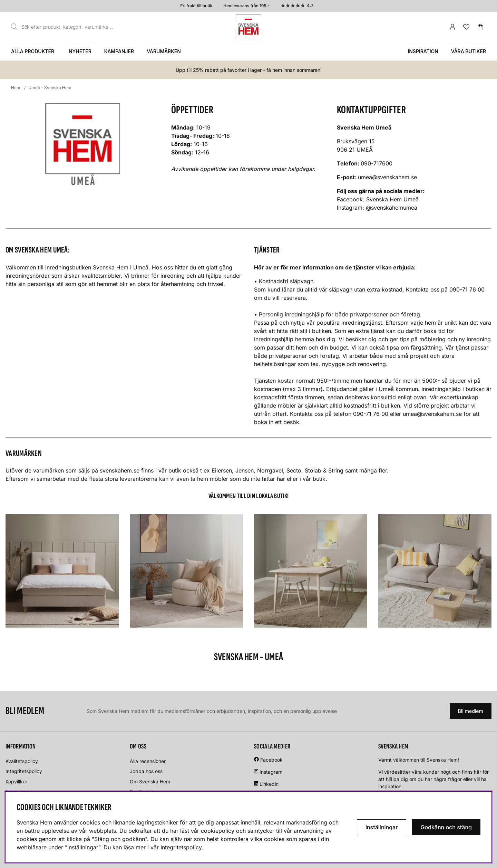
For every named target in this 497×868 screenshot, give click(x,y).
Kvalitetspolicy (22, 761)
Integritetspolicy (24, 771)
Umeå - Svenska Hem (50, 88)
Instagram (271, 772)
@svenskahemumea (392, 208)
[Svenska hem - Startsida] (248, 27)
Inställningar (382, 827)
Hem (16, 88)
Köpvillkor (16, 781)
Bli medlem (471, 711)
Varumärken (164, 51)
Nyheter (80, 51)
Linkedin (269, 784)
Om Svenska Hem (150, 781)
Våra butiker (469, 51)
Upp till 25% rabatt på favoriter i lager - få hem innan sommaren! (249, 70)
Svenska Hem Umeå (392, 199)
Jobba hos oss (146, 771)
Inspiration (423, 51)
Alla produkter (33, 51)
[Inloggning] (452, 27)
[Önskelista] (466, 27)
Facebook (271, 760)
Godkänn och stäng (446, 827)
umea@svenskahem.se (387, 177)
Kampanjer (119, 51)
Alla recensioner (148, 761)
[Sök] (64, 27)
